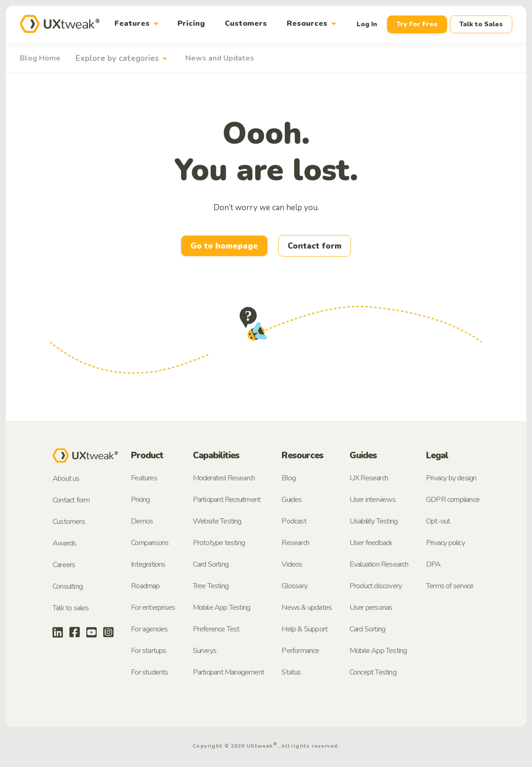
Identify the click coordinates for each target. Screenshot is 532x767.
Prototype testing (219, 543)
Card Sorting (211, 564)
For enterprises (153, 608)
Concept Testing (373, 672)
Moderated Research (224, 478)
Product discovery (376, 586)
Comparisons (150, 543)
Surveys (205, 651)
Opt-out (438, 521)
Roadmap (145, 586)
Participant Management (228, 672)
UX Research (369, 478)
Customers (246, 23)
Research (295, 543)
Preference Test (216, 629)
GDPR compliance (453, 500)
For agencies (149, 629)
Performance (300, 651)
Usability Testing (373, 521)
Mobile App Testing (222, 608)
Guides (292, 500)
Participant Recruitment (227, 500)
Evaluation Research (379, 564)
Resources (313, 24)
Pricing (191, 23)
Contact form (315, 246)
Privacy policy (445, 543)
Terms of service (450, 586)
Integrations (148, 564)
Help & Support (304, 629)
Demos (142, 521)
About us (66, 478)
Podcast (294, 521)
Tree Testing (211, 586)
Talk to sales (71, 608)
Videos (292, 564)
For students (149, 672)
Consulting (68, 586)
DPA (433, 564)
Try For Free (417, 24)
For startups (148, 651)
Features (138, 24)
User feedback (371, 543)
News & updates (307, 608)
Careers (64, 565)
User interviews (372, 500)
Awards (64, 543)
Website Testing (217, 521)
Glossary (294, 586)
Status (291, 672)
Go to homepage (224, 246)
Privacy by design (451, 478)
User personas (371, 608)
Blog (289, 478)
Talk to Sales (481, 24)
